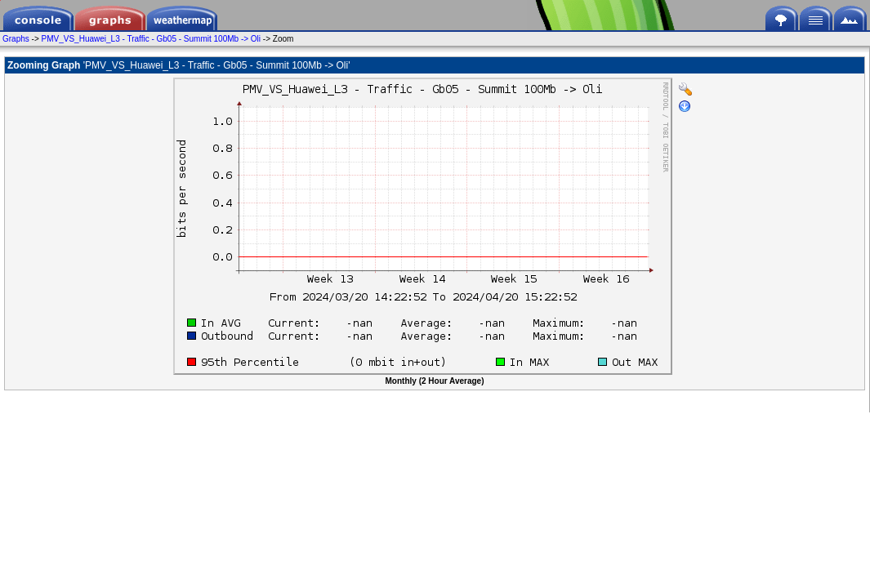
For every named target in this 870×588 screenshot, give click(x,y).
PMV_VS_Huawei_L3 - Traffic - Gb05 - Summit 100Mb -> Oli (152, 39)
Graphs (16, 39)
